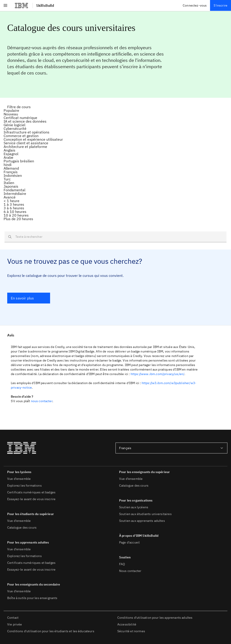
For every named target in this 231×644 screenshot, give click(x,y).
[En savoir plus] (29, 298)
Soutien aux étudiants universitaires (145, 514)
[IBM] (21, 5)
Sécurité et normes (131, 631)
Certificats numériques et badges (31, 492)
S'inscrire (221, 5)
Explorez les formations (24, 485)
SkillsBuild (45, 5)
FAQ (122, 564)
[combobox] (171, 448)
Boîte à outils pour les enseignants (32, 598)
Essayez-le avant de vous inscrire (31, 499)
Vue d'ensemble (19, 479)
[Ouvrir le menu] (5, 5)
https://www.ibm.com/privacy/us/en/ (157, 374)
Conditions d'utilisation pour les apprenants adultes (155, 618)
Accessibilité (127, 624)
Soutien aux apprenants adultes (142, 521)
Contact (13, 618)
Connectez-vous (195, 5)
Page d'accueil (129, 542)
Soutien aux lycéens (134, 507)
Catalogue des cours (22, 527)
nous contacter (42, 401)
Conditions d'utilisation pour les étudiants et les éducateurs (51, 631)
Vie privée (15, 624)
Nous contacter (130, 571)
